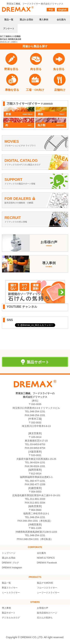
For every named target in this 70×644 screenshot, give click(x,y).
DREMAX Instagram (12, 568)
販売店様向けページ (47, 613)
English (62, 10)
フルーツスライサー (47, 588)
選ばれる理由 (9, 558)
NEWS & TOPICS (46, 558)
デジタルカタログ (11, 618)
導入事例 (6, 608)
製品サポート (9, 613)
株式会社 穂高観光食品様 (11, 39)
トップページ (9, 553)
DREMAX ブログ (10, 563)
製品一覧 (6, 583)
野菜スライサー (10, 588)
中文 (51, 10)
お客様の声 (43, 608)
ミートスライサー (11, 593)
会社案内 (41, 553)
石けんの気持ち (45, 618)
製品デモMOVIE (45, 583)
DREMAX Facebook (47, 563)
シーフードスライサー (48, 593)
